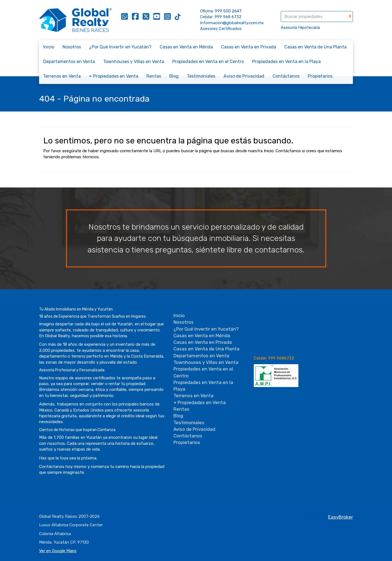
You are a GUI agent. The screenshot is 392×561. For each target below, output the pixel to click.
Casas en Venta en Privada (249, 47)
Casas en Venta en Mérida (186, 47)
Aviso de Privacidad (244, 76)
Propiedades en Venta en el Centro (208, 62)
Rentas (154, 76)
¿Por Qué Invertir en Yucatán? (120, 47)
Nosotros (72, 47)
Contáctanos (286, 76)
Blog (174, 76)
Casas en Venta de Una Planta (315, 47)
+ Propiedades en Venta (114, 76)
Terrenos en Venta (62, 76)
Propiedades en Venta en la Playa (286, 62)
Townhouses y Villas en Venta (134, 62)
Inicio (49, 47)
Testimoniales (201, 76)
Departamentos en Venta (69, 62)
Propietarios (320, 76)
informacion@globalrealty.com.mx (232, 23)
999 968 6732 (228, 17)
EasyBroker (341, 517)
